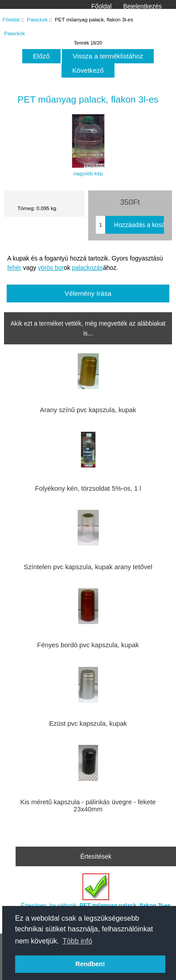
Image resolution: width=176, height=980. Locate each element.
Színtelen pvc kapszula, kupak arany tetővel (88, 567)
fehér (14, 268)
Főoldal (102, 6)
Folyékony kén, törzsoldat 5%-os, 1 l (88, 488)
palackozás (88, 268)
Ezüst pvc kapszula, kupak (88, 724)
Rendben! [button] (90, 964)
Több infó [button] (77, 941)
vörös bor (51, 268)
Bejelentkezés (142, 6)
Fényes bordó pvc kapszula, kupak (88, 645)
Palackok (37, 19)
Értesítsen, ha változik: (96, 891)
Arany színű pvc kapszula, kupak (88, 410)
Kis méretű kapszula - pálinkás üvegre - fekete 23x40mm (88, 806)
